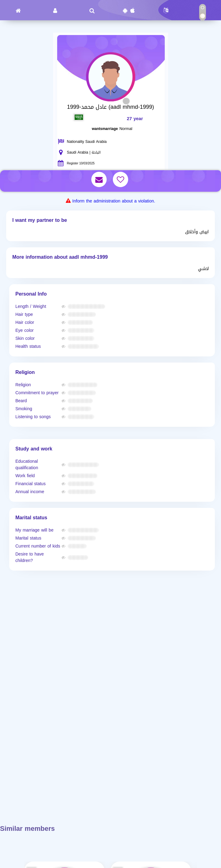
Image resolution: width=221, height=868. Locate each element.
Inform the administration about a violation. (114, 201)
